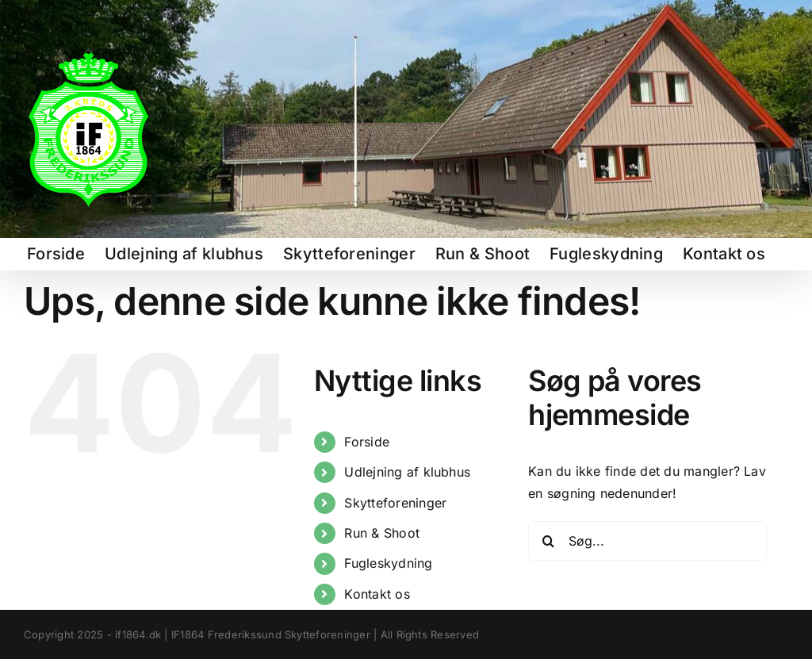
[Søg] (548, 541)
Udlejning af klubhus (407, 472)
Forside (367, 442)
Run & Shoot (382, 533)
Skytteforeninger (395, 503)
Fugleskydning (388, 563)
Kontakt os (377, 594)
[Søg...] (647, 541)
